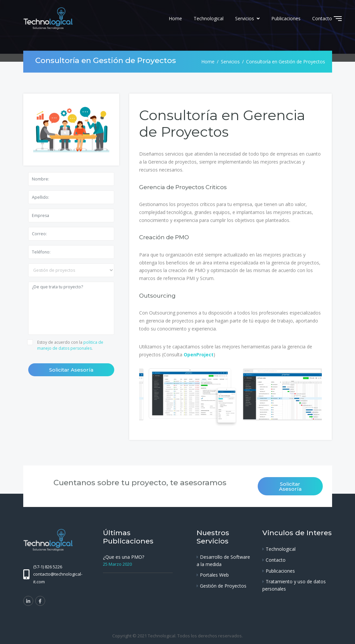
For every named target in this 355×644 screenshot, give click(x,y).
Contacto (322, 18)
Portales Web (214, 575)
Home (175, 18)
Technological (209, 18)
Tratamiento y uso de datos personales (294, 585)
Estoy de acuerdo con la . (70, 345)
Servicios (245, 18)
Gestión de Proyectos (223, 586)
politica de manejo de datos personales (70, 345)
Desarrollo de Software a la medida (223, 561)
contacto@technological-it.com (58, 578)
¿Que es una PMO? (124, 557)
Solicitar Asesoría (71, 370)
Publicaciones (286, 18)
